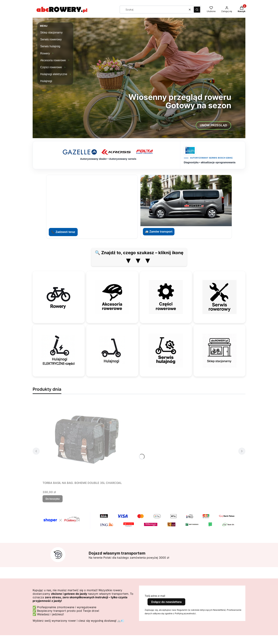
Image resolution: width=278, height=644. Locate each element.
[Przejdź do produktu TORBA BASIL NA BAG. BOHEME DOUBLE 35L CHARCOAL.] (87, 440)
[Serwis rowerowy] (219, 297)
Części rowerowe (51, 67)
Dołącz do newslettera (166, 602)
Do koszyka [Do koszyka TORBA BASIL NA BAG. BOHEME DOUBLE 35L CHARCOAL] (53, 499)
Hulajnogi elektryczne (54, 74)
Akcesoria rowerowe (53, 60)
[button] (197, 10)
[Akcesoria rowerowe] (112, 297)
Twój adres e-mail (155, 596)
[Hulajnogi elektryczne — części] (59, 351)
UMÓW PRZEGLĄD (213, 125)
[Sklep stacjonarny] (219, 351)
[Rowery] (59, 297)
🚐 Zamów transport (159, 232)
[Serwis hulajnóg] (166, 351)
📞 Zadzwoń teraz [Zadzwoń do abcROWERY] (63, 232)
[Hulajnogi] (112, 351)
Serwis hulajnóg (50, 46)
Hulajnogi (46, 81)
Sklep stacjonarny (51, 33)
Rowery (45, 53)
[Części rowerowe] (166, 297)
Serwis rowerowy (51, 39)
